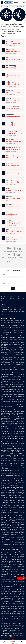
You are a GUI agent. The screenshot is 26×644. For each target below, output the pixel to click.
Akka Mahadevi (16, 343)
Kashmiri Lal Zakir (16, 396)
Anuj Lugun (16, 400)
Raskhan (6, 487)
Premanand (6, 597)
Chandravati (6, 539)
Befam (6, 578)
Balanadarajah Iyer (9, 438)
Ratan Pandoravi (15, 321)
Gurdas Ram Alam (15, 499)
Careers (18, 298)
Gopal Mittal (6, 329)
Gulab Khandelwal (17, 435)
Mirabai (6, 479)
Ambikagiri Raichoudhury (9, 339)
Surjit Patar (8, 504)
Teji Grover (17, 432)
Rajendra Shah (15, 598)
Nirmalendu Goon (8, 531)
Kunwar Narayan (15, 491)
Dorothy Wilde (14, 388)
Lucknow (10, 309)
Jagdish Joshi (16, 563)
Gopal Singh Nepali (10, 432)
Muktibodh (7, 494)
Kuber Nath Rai (17, 438)
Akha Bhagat (13, 597)
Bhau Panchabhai (11, 376)
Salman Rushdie (7, 422)
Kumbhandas (17, 470)
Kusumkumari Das (7, 534)
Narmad (6, 590)
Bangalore (5, 309)
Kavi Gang (17, 475)
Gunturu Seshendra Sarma (14, 445)
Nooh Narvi (16, 454)
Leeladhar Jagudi (9, 443)
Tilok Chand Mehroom (11, 326)
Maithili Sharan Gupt (12, 551)
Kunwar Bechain (10, 618)
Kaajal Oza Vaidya (11, 573)
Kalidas (19, 395)
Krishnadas (7, 467)
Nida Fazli (8, 497)
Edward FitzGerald (9, 425)
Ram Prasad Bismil (15, 430)
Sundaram (6, 593)
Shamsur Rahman (12, 524)
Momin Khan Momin (13, 403)
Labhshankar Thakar (13, 566)
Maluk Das (12, 475)
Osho (21, 499)
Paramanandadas (9, 470)
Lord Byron (6, 521)
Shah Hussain (17, 514)
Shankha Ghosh (14, 526)
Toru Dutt (12, 521)
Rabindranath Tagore (12, 558)
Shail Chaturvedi (12, 450)
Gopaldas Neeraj (9, 600)
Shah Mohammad (9, 512)
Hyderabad (22, 308)
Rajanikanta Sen (7, 348)
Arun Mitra (15, 539)
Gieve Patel (8, 327)
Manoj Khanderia (16, 583)
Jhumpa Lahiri (7, 390)
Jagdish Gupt (17, 459)
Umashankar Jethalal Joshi (12, 603)
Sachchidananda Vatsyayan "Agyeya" (12, 623)
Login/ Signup (21, 578)
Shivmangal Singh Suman (10, 324)
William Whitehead (13, 553)
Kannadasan (6, 366)
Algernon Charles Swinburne (13, 607)
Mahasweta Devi (15, 337)
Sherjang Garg (12, 358)
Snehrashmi (8, 580)
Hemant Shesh (18, 442)
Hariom (7, 634)
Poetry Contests (4, 6)
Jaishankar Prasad (10, 549)
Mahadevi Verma (16, 613)
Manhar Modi (15, 561)
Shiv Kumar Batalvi (16, 504)
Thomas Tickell (16, 517)
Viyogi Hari (16, 479)
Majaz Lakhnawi (9, 464)
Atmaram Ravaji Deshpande (14, 380)
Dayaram (7, 598)
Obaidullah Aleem (14, 467)
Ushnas (10, 590)
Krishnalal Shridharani (9, 595)
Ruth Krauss (13, 393)
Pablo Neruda (18, 521)
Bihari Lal (10, 487)
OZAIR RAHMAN (10, 556)
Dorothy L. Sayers (11, 427)
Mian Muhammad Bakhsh (14, 516)
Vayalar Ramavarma (14, 353)
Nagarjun (7, 411)
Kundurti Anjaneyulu (13, 354)
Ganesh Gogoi (18, 339)
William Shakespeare (12, 620)
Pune (9, 308)
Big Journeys (12, 6)
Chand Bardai (11, 479)
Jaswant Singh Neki (15, 497)
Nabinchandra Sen (9, 544)
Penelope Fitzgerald (10, 511)
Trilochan (6, 358)
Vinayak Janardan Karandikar (12, 385)
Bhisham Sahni (5, 321)
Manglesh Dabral (16, 474)
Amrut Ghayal (12, 570)
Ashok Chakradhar (9, 484)
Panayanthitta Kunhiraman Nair (11, 452)
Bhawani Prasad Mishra (14, 629)
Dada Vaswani (18, 386)
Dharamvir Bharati (20, 6)
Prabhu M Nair (7, 491)
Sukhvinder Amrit (7, 501)
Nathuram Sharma (11, 455)
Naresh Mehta (16, 487)
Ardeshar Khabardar (12, 602)
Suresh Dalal (17, 591)
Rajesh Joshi (16, 366)
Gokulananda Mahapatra (15, 391)
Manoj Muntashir (9, 630)
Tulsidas (11, 343)
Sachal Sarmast (16, 509)
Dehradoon (22, 311)
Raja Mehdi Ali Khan (14, 336)
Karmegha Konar (13, 361)
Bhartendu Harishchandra (13, 489)
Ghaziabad (10, 311)
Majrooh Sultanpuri (9, 457)
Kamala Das (17, 443)
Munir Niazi (17, 502)
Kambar (6, 353)
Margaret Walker (7, 396)
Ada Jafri (6, 440)
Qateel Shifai (20, 390)
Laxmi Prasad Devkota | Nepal (13, 625)
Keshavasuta (6, 374)
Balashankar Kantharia (10, 608)
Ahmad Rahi (17, 507)
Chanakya (9, 472)
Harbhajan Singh (9, 502)
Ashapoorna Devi (16, 534)
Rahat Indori (14, 390)
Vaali (10, 366)
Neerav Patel (8, 561)
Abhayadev (6, 415)
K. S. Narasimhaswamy (16, 344)
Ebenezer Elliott (17, 617)
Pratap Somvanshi (14, 622)
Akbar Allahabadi (16, 437)
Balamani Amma (13, 359)
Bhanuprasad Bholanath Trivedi (11, 575)
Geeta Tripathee (13, 411)
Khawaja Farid (18, 512)
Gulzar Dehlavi (12, 428)
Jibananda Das (12, 554)
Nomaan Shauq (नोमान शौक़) (15, 635)
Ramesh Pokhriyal (16, 348)
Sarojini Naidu (8, 410)
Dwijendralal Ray (17, 529)
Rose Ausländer (9, 482)
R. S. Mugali (10, 373)
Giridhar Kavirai (7, 477)
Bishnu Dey (16, 548)
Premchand (18, 523)
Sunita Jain (10, 381)
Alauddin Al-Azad (12, 408)
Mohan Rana (7, 430)
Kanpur (4, 313)
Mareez (6, 571)
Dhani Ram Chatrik (9, 514)
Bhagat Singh (8, 617)
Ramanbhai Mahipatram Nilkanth (12, 581)
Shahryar (16, 440)
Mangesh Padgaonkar (14, 356)
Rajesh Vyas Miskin (10, 565)
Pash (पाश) (17, 634)
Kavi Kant (17, 608)
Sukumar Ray (6, 546)
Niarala (11, 494)
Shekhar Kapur (12, 417)
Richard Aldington (13, 395)
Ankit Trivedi (10, 568)
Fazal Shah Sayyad (10, 506)
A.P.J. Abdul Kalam (12, 585)
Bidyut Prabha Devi (9, 386)
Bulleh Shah (7, 517)
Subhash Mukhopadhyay (13, 528)
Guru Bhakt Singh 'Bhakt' (11, 322)
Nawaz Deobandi (8, 371)
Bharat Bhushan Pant (13, 612)
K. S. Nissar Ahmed (15, 349)
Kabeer (20, 620)
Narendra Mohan (10, 331)
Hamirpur (16, 311)
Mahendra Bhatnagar (11, 413)
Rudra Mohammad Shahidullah (13, 420)
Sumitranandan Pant (16, 462)
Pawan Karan (14, 422)
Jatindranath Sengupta (14, 536)
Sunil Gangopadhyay (17, 531)
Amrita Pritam (15, 519)
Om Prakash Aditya (8, 435)
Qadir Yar (18, 511)
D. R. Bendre (7, 346)
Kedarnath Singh (8, 613)
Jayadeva (6, 343)
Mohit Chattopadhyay (12, 560)
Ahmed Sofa (7, 337)
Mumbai (15, 308)
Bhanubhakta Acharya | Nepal (14, 627)
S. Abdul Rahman (15, 363)
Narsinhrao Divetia (12, 605)
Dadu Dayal (7, 475)
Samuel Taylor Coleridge (11, 351)
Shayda (18, 565)
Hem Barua (8, 519)
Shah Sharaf (8, 507)
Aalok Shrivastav (9, 460)
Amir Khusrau (18, 346)
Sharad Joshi (17, 460)
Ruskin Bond (9, 465)
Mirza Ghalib (7, 632)
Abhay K (6, 536)
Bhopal (4, 311)
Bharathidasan (10, 368)
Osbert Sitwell (15, 492)
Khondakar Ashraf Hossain (12, 423)
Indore (21, 309)
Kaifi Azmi (12, 634)
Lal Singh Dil (8, 499)
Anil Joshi (12, 591)
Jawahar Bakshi (8, 563)
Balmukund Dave (16, 590)
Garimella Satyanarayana (10, 378)
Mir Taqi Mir (11, 440)
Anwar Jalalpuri (8, 398)
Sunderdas (9, 474)
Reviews (12, 298)
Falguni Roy (15, 538)
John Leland (9, 523)
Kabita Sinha (7, 526)
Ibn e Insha (8, 462)
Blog (7, 298)
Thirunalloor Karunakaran (11, 401)
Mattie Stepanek (14, 418)
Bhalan (5, 568)
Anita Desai (13, 415)
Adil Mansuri (11, 571)
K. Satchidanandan (16, 448)
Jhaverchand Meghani (13, 610)
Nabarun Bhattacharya (14, 329)
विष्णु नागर (17, 465)
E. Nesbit (9, 492)
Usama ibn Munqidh (14, 405)
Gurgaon (4, 308)
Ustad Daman (17, 501)
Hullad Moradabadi (8, 447)
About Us (3, 297)
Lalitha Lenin (9, 369)
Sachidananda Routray (16, 477)
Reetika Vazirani (16, 371)
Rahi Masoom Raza (15, 615)
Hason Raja (10, 543)
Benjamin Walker (12, 332)
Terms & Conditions (12, 297)
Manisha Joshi (18, 571)
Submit (13, 288)
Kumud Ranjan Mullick (12, 541)
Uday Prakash (11, 480)
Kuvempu (12, 346)
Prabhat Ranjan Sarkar (11, 533)
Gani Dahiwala (17, 568)
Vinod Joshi (19, 570)
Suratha (14, 383)
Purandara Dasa (7, 344)
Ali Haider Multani (11, 496)
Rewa (15, 309)
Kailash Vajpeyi (12, 433)
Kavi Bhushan (17, 484)
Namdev (5, 408)
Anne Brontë (17, 447)
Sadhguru (6, 635)
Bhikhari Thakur (8, 459)
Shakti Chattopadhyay (15, 546)
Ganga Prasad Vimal (9, 442)
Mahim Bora (16, 398)
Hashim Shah (8, 509)
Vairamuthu (9, 383)
